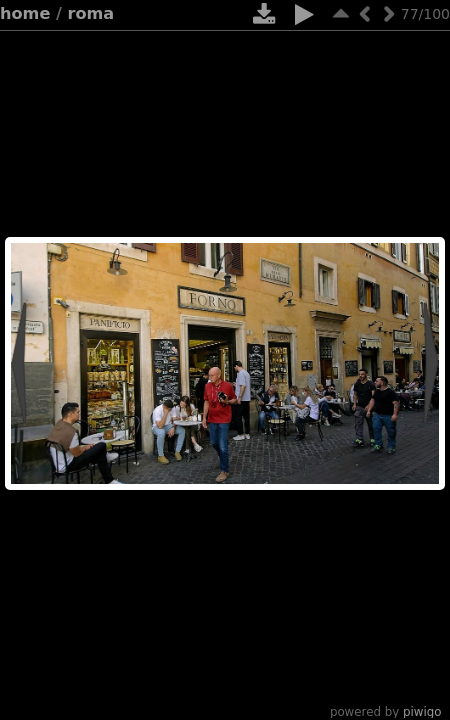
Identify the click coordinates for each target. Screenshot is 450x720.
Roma (91, 13)
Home (25, 13)
